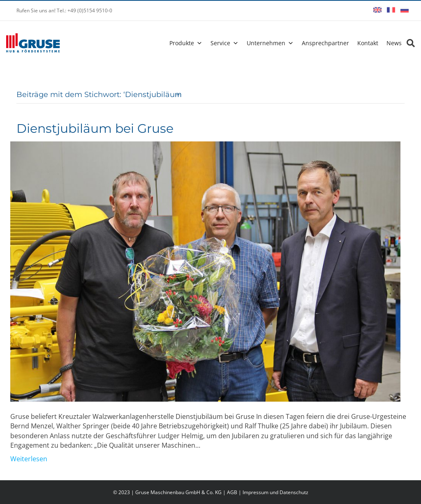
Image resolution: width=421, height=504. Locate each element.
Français (391, 10)
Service (220, 43)
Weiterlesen (29, 459)
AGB (232, 492)
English (377, 10)
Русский (405, 10)
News (394, 43)
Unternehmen (266, 43)
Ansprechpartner (325, 43)
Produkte (182, 43)
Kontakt (368, 43)
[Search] (408, 43)
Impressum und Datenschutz (275, 492)
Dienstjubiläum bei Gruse (95, 128)
